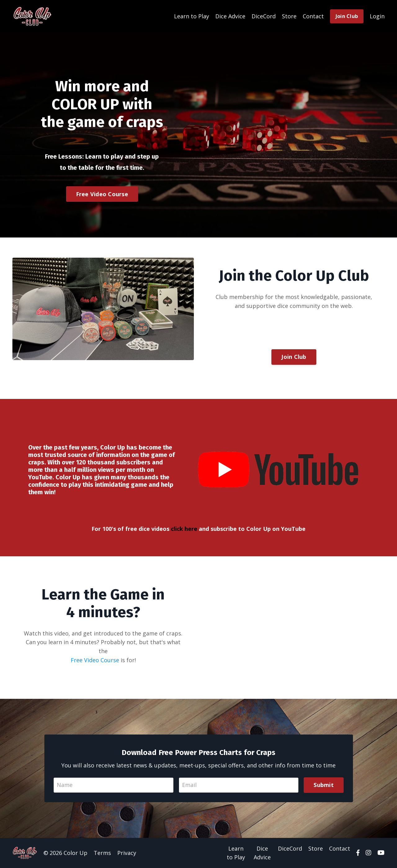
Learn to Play (192, 16)
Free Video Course (102, 194)
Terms (102, 853)
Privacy (127, 853)
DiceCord (264, 16)
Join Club (347, 16)
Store (289, 16)
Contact (313, 16)
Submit (324, 785)
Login (377, 16)
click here (184, 528)
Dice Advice (230, 16)
